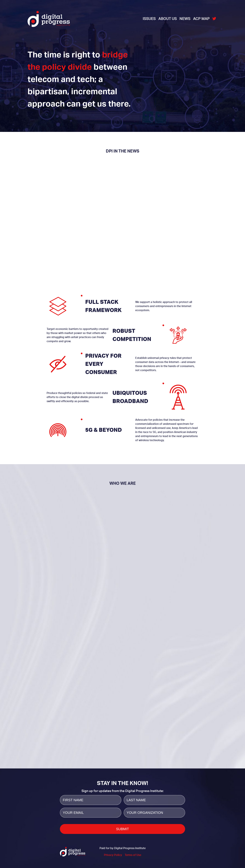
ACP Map (201, 19)
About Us (168, 19)
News (185, 19)
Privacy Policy (113, 855)
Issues (149, 19)
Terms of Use (133, 855)
